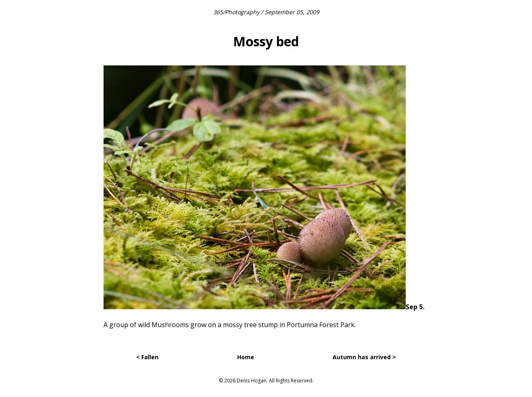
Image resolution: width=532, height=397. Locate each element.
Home (246, 357)
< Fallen (147, 357)
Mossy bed (266, 41)
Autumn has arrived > (364, 357)
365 (218, 12)
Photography (242, 12)
